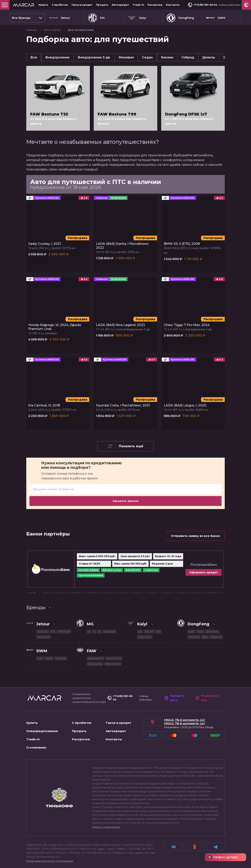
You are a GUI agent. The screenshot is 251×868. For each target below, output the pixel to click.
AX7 (191, 632)
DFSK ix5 (194, 637)
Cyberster (109, 632)
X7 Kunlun (145, 637)
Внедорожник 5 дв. (94, 57)
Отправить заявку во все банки (195, 536)
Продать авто (174, 698)
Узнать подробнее (106, 827)
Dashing (43, 632)
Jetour (60, 18)
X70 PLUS (64, 632)
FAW (91, 651)
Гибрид (188, 57)
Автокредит (120, 5)
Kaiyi (137, 18)
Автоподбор (52, 30)
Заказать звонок (125, 501)
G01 (40, 658)
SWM (216, 18)
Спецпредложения (42, 731)
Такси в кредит (82, 5)
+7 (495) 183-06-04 (202, 5)
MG (96, 18)
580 (205, 637)
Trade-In (138, 5)
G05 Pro (61, 658)
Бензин (167, 57)
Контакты (173, 5)
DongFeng (180, 18)
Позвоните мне (207, 698)
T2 (53, 632)
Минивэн (126, 57)
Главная (32, 30)
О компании (36, 747)
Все (34, 57)
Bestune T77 (114, 658)
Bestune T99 (113, 664)
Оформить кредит (204, 572)
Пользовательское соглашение (50, 861)
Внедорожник (57, 57)
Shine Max (212, 632)
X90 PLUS (44, 637)
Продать (102, 5)
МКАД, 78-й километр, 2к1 (185, 720)
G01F (49, 658)
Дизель (209, 57)
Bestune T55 (95, 664)
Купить (43, 5)
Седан (147, 57)
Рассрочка (155, 5)
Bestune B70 (96, 658)
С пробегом (60, 5)
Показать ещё (126, 446)
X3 (158, 632)
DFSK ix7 (216, 637)
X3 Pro (149, 632)
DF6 (200, 632)
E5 (140, 632)
